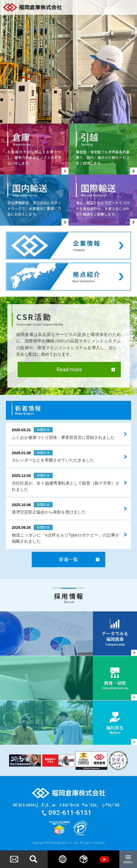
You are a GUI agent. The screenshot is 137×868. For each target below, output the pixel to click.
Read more (69, 370)
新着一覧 (68, 559)
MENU (128, 860)
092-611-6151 (70, 813)
